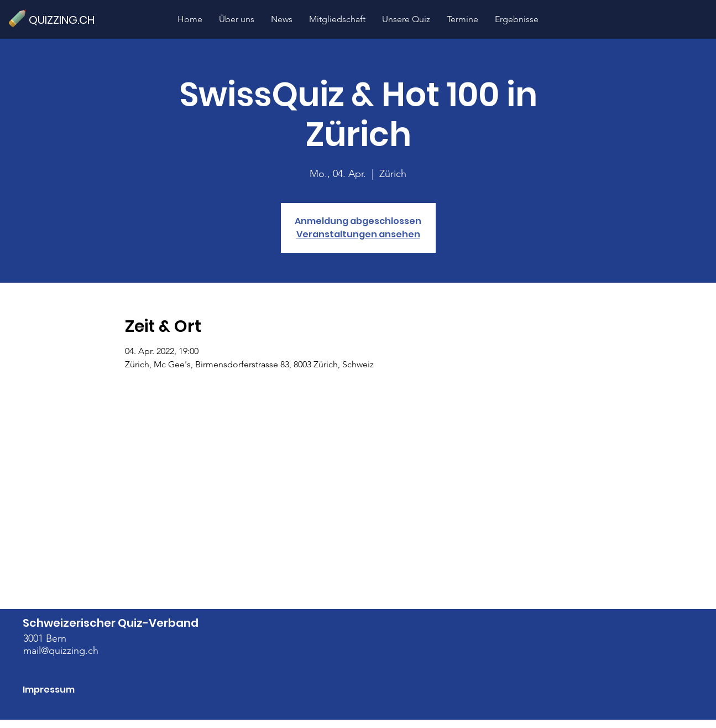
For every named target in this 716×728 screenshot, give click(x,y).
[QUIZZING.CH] (66, 20)
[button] (406, 19)
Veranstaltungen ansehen (358, 234)
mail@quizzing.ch (61, 651)
